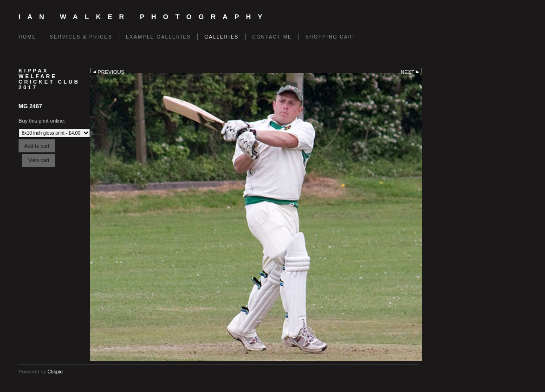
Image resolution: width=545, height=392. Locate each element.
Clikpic (55, 372)
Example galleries (158, 37)
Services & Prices (81, 37)
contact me (272, 37)
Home (27, 37)
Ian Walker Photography (144, 17)
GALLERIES (221, 37)
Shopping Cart (331, 37)
